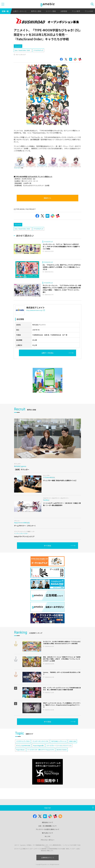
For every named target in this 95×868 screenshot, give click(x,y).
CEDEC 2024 (72, 757)
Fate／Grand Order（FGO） (23, 58)
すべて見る (47, 561)
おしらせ (47, 849)
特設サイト (47, 206)
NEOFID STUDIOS (62, 766)
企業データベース (20, 11)
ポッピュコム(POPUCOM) (23, 761)
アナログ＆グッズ (38, 58)
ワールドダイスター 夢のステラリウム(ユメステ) (41, 766)
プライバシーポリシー (47, 852)
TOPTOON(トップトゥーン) (59, 757)
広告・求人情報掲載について (48, 838)
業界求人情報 (36, 11)
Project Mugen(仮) (38, 761)
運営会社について (47, 835)
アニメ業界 (76, 11)
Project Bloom (20, 766)
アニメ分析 (89, 11)
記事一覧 (5, 11)
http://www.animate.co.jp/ (35, 326)
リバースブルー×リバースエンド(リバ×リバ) (59, 761)
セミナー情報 (51, 11)
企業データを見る (47, 369)
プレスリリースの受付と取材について (47, 842)
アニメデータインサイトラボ (40, 757)
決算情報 (64, 11)
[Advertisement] (28, 46)
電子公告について (47, 845)
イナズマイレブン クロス (23, 757)
